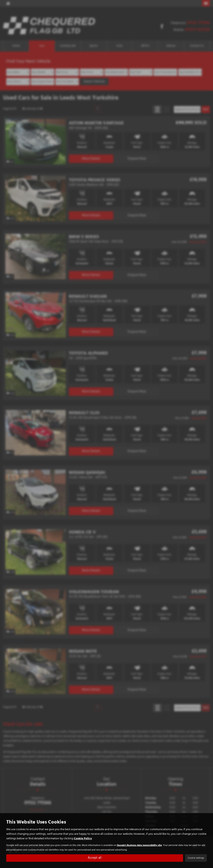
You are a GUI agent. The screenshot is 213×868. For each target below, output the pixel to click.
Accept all (95, 858)
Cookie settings (196, 858)
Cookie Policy (83, 838)
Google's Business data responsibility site (139, 845)
